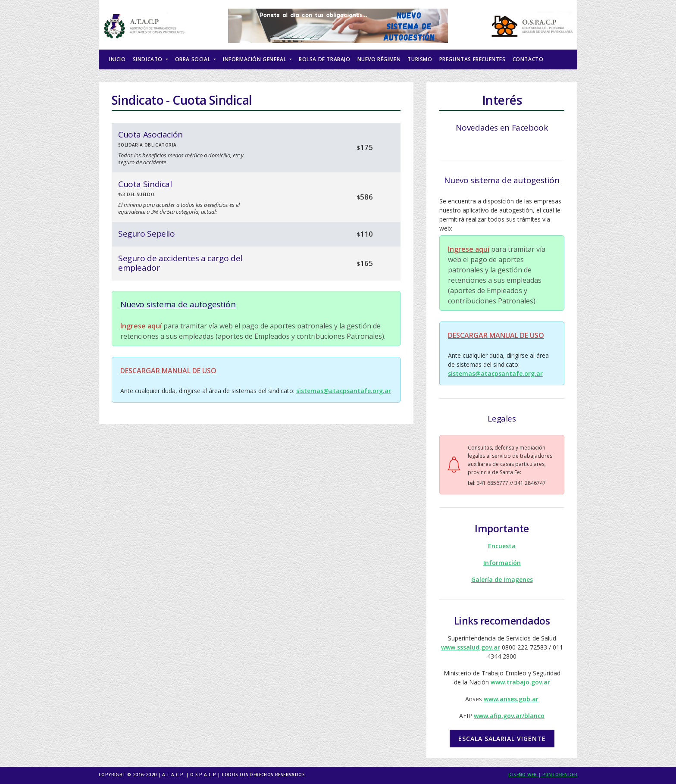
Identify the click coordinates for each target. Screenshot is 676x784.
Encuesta (502, 546)
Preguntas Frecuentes (473, 59)
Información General (255, 59)
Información (502, 563)
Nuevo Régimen (379, 59)
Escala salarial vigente (502, 739)
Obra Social (194, 59)
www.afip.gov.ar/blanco (509, 716)
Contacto (528, 59)
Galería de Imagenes (502, 579)
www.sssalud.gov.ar (471, 647)
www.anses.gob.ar (511, 699)
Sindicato (149, 59)
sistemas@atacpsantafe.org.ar (344, 391)
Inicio (117, 59)
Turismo (420, 59)
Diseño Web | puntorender (543, 775)
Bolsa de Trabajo (325, 59)
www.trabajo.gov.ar (520, 682)
